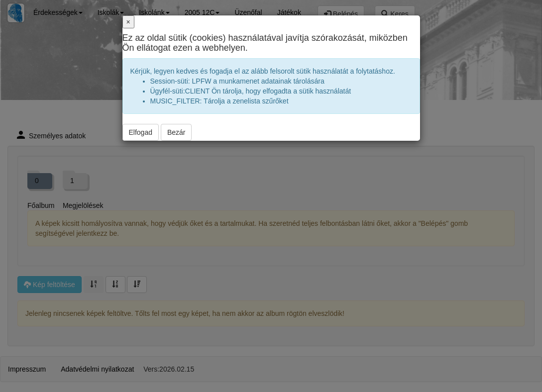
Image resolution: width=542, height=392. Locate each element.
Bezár (176, 132)
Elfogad (141, 132)
